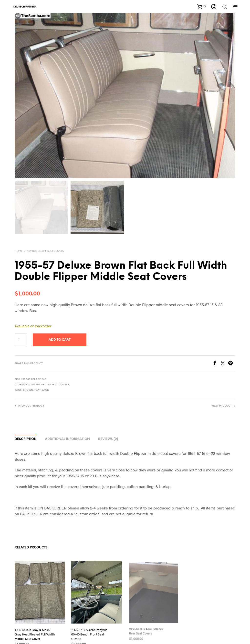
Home (19, 251)
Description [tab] (26, 439)
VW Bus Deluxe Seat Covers (46, 251)
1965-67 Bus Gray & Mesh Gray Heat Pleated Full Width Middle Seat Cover (35, 634)
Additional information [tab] (67, 439)
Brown (28, 390)
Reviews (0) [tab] (108, 439)
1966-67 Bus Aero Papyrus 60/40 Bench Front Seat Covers (90, 632)
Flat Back (42, 390)
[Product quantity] (21, 340)
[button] (201, 6)
